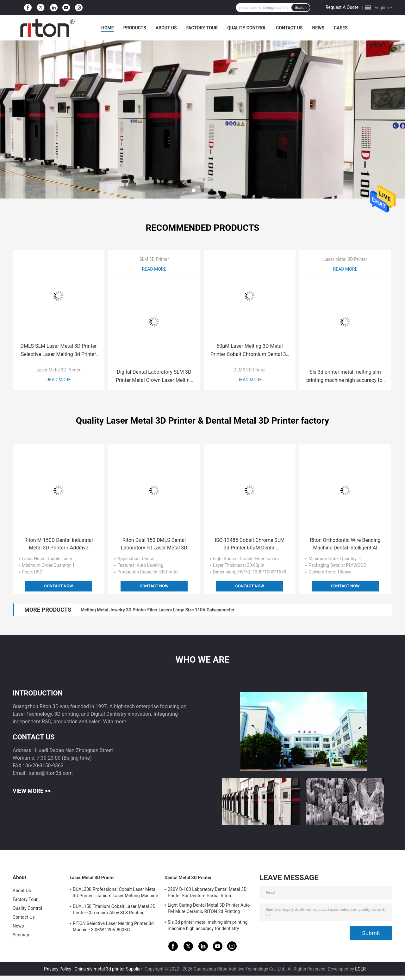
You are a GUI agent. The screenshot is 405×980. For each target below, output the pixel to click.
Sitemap (21, 935)
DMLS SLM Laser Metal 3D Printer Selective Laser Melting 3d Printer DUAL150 (58, 351)
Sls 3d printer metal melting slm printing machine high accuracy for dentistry (345, 377)
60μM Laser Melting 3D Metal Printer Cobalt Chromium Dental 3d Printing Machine (250, 351)
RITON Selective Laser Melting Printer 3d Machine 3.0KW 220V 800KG (113, 927)
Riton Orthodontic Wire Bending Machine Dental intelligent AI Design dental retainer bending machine (345, 544)
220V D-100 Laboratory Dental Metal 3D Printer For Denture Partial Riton (207, 892)
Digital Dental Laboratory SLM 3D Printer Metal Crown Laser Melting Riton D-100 (154, 377)
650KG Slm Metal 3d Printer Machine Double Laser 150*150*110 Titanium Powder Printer (170, 610)
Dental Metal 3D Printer (188, 878)
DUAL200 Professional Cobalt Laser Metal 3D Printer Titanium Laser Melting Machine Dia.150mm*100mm (115, 893)
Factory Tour (202, 28)
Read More (59, 380)
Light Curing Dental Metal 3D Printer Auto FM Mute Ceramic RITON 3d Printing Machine (209, 909)
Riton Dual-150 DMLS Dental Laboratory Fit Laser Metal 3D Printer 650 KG (154, 544)
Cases (341, 28)
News (318, 28)
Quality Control (247, 28)
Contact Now (58, 586)
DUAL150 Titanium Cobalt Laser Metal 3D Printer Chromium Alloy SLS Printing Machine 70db (114, 910)
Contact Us (289, 28)
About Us (166, 28)
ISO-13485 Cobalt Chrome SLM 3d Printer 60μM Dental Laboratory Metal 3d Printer (250, 544)
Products (135, 28)
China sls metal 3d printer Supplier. (109, 969)
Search (301, 8)
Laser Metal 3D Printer (59, 370)
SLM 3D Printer (154, 259)
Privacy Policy (58, 969)
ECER (360, 969)
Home (108, 28)
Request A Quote (342, 7)
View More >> (32, 791)
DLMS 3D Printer (250, 370)
